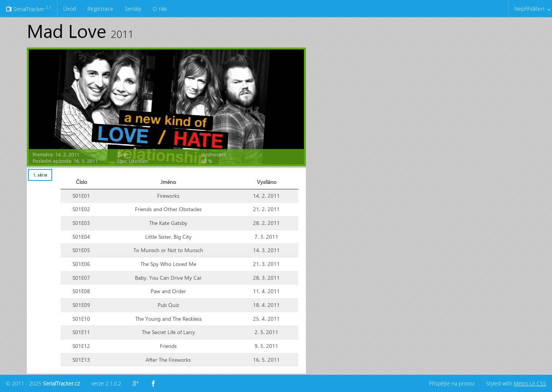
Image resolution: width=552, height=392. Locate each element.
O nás (160, 9)
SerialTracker (29, 8)
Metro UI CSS (530, 383)
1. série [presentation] (40, 175)
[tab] (40, 175)
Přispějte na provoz (452, 383)
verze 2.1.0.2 (106, 383)
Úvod (70, 9)
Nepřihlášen (529, 9)
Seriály (133, 9)
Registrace (100, 9)
